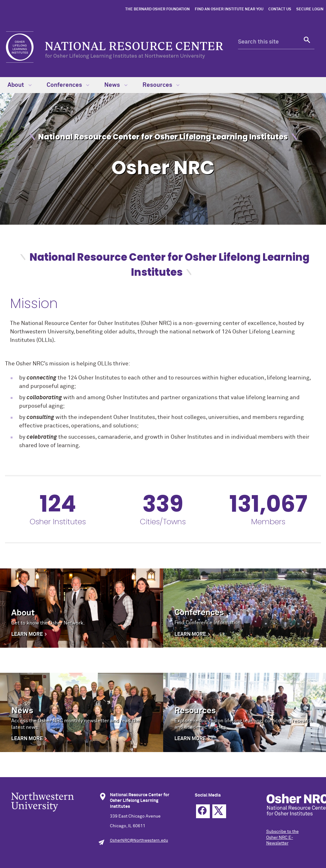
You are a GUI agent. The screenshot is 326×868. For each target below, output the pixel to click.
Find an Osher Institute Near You (229, 9)
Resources (161, 85)
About (20, 85)
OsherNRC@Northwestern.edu (139, 841)
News (116, 85)
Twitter (219, 811)
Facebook (203, 811)
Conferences (68, 85)
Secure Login (310, 9)
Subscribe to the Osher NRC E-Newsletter (282, 837)
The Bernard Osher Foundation (158, 9)
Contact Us (280, 9)
